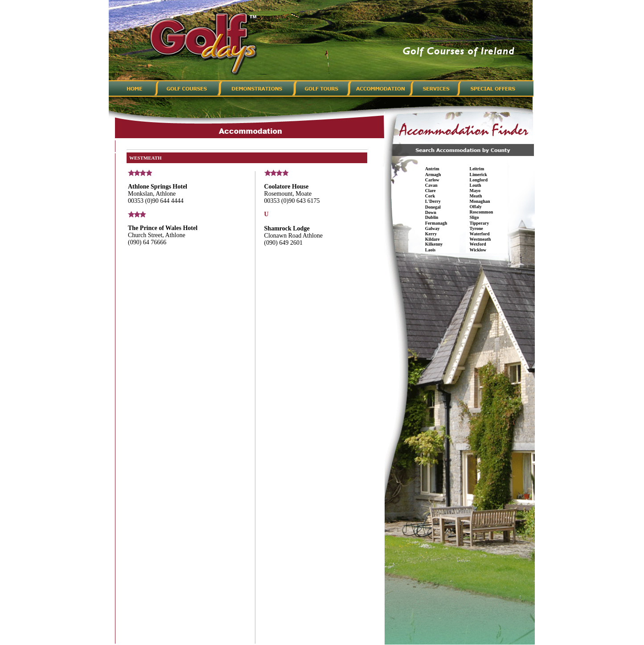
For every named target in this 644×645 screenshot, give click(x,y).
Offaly (475, 207)
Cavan (431, 185)
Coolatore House (287, 187)
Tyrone (476, 228)
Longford (478, 180)
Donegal (433, 207)
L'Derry (433, 201)
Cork (430, 196)
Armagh (433, 175)
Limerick (478, 175)
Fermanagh (436, 223)
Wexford (478, 244)
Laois (430, 250)
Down (431, 212)
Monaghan (480, 201)
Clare (431, 191)
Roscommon (481, 212)
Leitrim (477, 169)
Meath (476, 196)
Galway (433, 228)
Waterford (479, 234)
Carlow (432, 180)
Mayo (475, 191)
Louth (475, 185)
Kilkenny (434, 244)
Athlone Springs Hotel (158, 187)
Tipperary (479, 223)
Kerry (431, 234)
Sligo (474, 217)
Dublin (432, 217)
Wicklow (478, 250)
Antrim (432, 169)
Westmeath (480, 239)
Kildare (433, 239)
